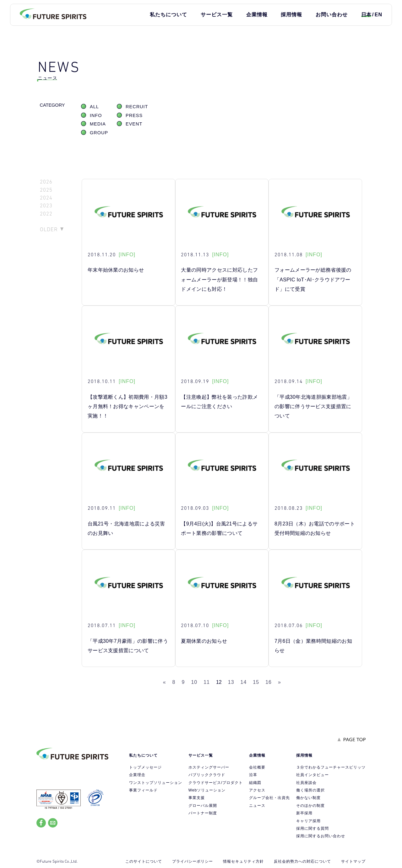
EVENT (134, 124)
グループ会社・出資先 (269, 798)
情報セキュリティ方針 (243, 861)
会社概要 (257, 767)
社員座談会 (306, 783)
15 (256, 682)
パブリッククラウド (207, 775)
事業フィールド (143, 790)
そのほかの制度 (310, 806)
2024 (46, 198)
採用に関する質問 (312, 828)
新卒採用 (304, 813)
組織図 (255, 783)
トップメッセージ (145, 767)
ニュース (257, 806)
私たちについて (168, 15)
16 (269, 682)
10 (194, 682)
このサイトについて (144, 861)
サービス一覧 (217, 15)
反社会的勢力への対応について (302, 861)
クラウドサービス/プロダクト (216, 783)
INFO (96, 115)
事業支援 (197, 798)
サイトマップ (353, 861)
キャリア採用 (308, 821)
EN (378, 15)
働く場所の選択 (310, 790)
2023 (46, 206)
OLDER (49, 229)
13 (231, 682)
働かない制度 (308, 798)
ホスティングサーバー (209, 767)
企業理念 (137, 775)
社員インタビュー (312, 775)
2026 (46, 182)
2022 (46, 214)
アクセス (257, 790)
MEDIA (98, 124)
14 (244, 682)
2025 (46, 190)
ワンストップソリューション (156, 783)
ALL (94, 107)
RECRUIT (137, 107)
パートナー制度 (203, 813)
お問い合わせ (332, 15)
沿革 (253, 775)
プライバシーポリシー (193, 861)
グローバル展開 (203, 806)
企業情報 (257, 15)
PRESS (134, 115)
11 (207, 682)
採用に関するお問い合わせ (321, 836)
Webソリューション (207, 790)
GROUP (99, 133)
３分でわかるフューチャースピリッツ (331, 767)
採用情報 (291, 15)
